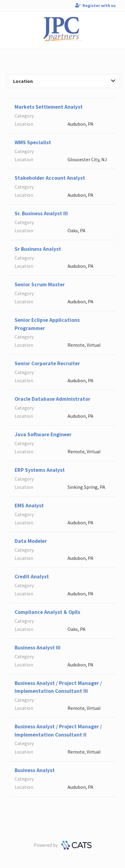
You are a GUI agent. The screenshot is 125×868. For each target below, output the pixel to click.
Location (64, 81)
